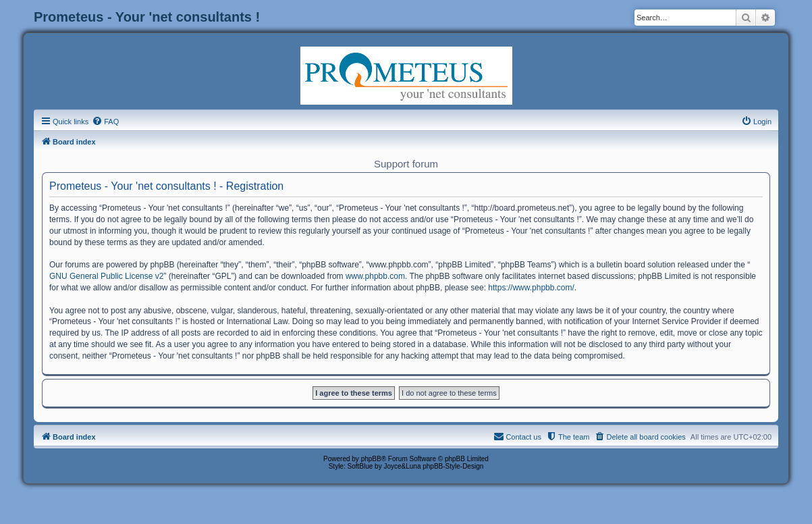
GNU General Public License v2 (106, 276)
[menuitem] (105, 122)
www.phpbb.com (375, 276)
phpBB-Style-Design (453, 466)
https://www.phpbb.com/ (531, 288)
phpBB (371, 459)
